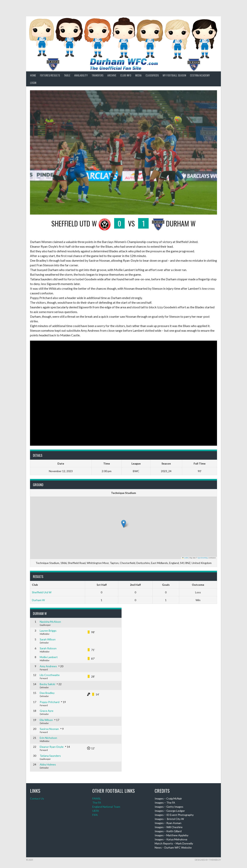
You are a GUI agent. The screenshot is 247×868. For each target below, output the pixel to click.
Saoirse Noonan (49, 729)
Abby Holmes (48, 764)
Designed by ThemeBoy (208, 860)
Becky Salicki (47, 684)
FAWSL (97, 798)
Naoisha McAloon (50, 622)
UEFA (96, 811)
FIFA (95, 815)
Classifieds (152, 75)
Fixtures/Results (50, 75)
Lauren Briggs (48, 631)
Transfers (97, 75)
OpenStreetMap (203, 558)
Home (33, 75)
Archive (112, 75)
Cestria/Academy (200, 75)
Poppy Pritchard (50, 702)
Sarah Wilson (48, 639)
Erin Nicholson (48, 738)
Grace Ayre (47, 711)
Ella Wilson (46, 720)
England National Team (106, 807)
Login (33, 83)
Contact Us (37, 798)
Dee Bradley (47, 693)
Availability (81, 75)
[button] (124, 524)
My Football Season (174, 75)
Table (67, 75)
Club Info (126, 75)
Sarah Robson (48, 648)
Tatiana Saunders (50, 756)
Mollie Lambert (49, 657)
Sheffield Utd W (42, 592)
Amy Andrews (48, 666)
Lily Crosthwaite (50, 675)
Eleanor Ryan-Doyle (52, 747)
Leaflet (185, 558)
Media (138, 75)
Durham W (38, 600)
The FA (97, 803)
